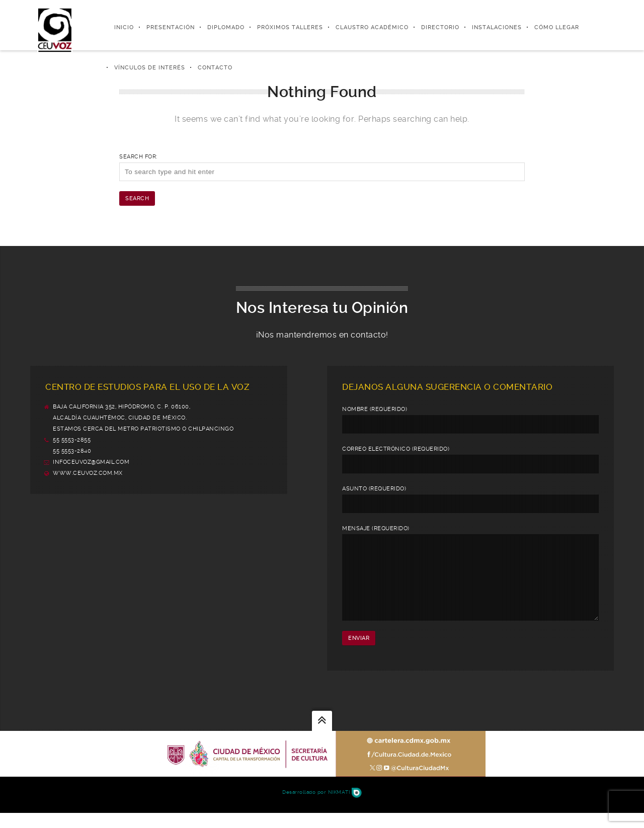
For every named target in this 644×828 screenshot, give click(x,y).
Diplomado (226, 27)
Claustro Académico (372, 27)
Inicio (124, 27)
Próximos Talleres (290, 27)
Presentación (171, 27)
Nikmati (345, 807)
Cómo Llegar (557, 27)
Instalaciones (497, 27)
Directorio (440, 27)
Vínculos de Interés (150, 68)
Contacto (215, 68)
